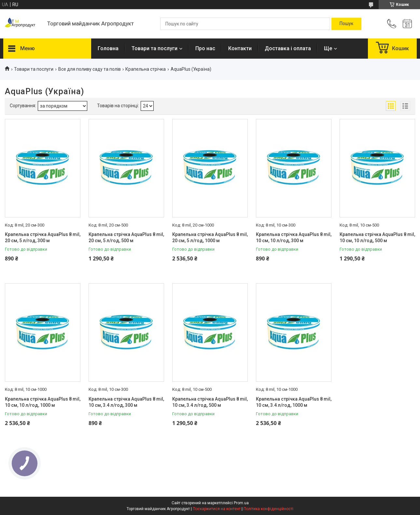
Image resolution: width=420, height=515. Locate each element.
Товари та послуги (154, 48)
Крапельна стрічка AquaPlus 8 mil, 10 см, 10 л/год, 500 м (377, 238)
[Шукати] (346, 24)
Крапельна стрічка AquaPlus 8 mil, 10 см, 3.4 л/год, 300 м (126, 402)
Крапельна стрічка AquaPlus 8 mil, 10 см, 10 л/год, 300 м (294, 238)
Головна (108, 48)
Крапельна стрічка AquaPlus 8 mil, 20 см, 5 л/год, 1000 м (210, 238)
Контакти (240, 48)
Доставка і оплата (288, 48)
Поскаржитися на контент (217, 509)
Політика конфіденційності (268, 509)
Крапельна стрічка (146, 69)
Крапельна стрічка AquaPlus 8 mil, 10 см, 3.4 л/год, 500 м (210, 402)
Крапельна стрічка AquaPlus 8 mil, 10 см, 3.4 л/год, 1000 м (294, 402)
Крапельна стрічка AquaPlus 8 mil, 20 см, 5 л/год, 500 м (126, 238)
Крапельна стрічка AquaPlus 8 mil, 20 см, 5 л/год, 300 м (43, 238)
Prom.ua (241, 503)
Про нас (205, 48)
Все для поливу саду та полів (90, 69)
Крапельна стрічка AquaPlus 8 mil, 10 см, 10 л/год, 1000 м (43, 402)
